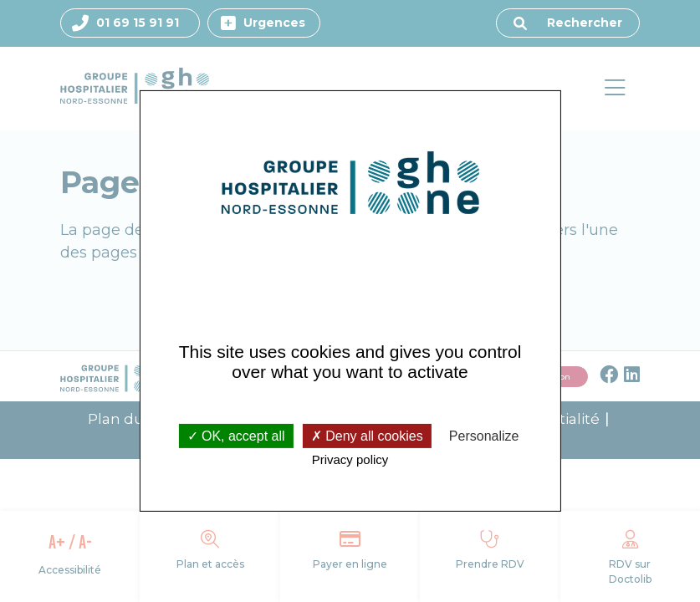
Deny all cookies (367, 435)
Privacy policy (350, 459)
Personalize (484, 435)
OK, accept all (236, 435)
